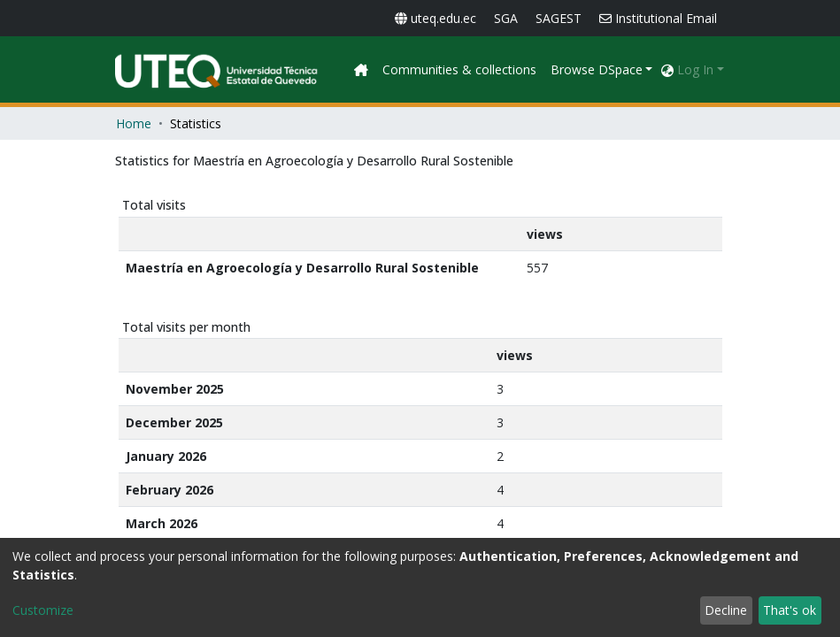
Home (134, 123)
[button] (667, 69)
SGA (506, 18)
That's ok (790, 610)
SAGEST (559, 18)
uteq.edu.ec (435, 18)
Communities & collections (575, 69)
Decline (726, 610)
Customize (43, 610)
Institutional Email (658, 18)
